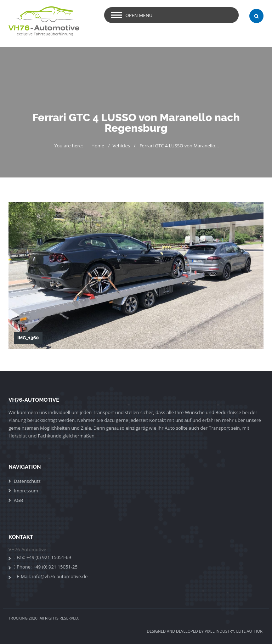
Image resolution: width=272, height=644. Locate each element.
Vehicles (121, 146)
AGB (18, 500)
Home (98, 146)
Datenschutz (27, 481)
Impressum (26, 491)
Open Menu (139, 15)
